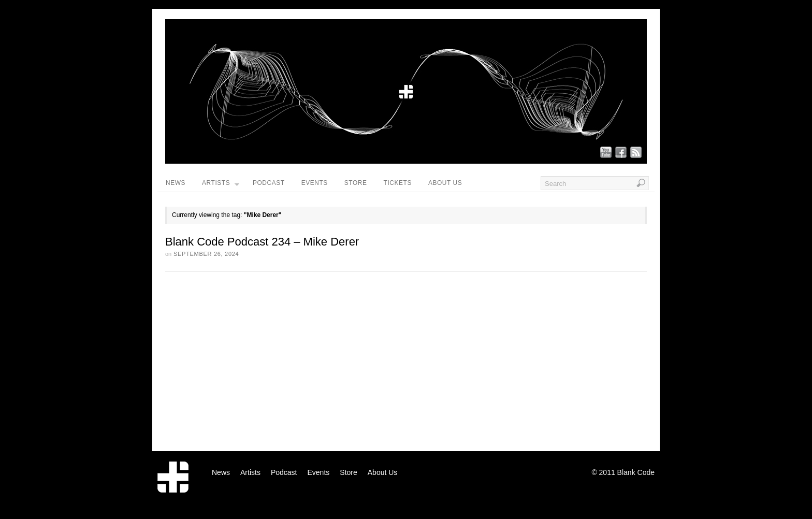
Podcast (269, 183)
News (176, 183)
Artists (221, 185)
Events (315, 183)
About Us (445, 183)
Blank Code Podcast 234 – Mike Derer (262, 242)
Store (356, 183)
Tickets (398, 183)
